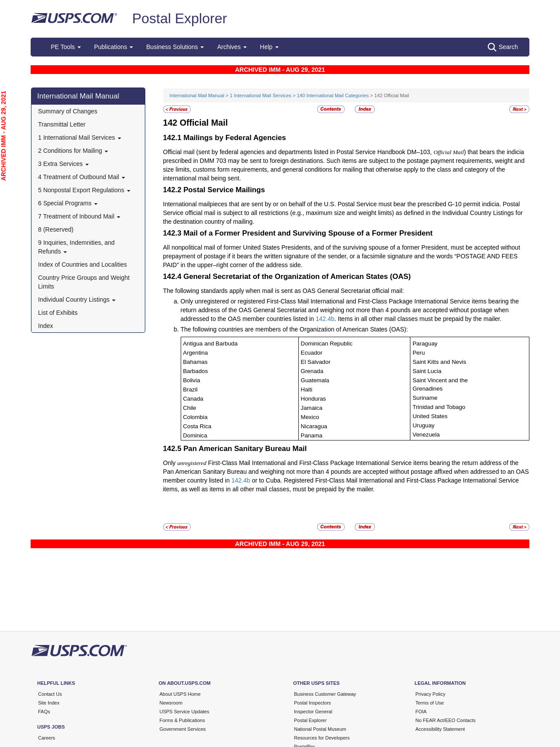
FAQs (44, 712)
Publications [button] (114, 47)
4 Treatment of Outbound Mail (82, 177)
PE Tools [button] (66, 47)
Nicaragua (314, 426)
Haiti (306, 389)
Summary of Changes (68, 111)
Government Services (183, 729)
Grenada (312, 371)
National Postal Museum (320, 729)
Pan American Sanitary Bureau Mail (245, 449)
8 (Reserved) (56, 229)
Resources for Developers (322, 738)
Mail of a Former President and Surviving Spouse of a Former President (308, 233)
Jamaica (311, 408)
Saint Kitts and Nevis (439, 362)
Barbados (195, 371)
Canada (193, 399)
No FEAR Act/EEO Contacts (446, 720)
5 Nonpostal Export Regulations (84, 190)
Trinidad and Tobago (439, 407)
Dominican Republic (326, 344)
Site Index (49, 703)
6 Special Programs (68, 203)
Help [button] (269, 47)
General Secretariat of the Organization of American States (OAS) (297, 277)
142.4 (323, 319)
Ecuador (311, 353)
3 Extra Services (63, 164)
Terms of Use (430, 703)
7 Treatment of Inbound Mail (79, 216)
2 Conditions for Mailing (73, 151)
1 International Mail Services (80, 137)
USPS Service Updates (185, 712)
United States (430, 416)
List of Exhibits (58, 313)
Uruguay (423, 425)
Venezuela (426, 435)
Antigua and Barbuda (210, 344)
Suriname (425, 398)
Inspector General (313, 712)
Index (45, 326)
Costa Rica (197, 426)
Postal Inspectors (312, 703)
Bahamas (195, 362)
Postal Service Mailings (224, 190)
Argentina (195, 353)
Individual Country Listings (77, 300)
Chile (189, 408)
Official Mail (204, 123)
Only (170, 463)
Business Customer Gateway (325, 694)
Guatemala (315, 380)
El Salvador (315, 362)
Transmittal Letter (62, 124)
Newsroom (171, 703)
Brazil (190, 389)
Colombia (195, 417)
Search (503, 47)
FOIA (421, 712)
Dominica (195, 435)
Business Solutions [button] (175, 47)
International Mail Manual (78, 96)
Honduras (313, 399)
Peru (419, 353)
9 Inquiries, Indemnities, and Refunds (76, 247)
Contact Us (50, 694)
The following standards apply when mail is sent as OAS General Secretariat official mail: (284, 291)
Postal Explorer (180, 18)
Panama (311, 435)
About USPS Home (180, 694)
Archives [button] (232, 47)
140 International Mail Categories (333, 95)
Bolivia (191, 380)
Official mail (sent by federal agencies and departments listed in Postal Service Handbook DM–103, (298, 152)
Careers (47, 738)
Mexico (310, 417)
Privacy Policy (430, 694)
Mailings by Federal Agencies (234, 138)
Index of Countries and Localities (82, 264)
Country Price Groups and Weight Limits (84, 282)
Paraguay (425, 344)
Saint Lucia (427, 371)
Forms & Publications (182, 720)
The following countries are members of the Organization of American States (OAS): (294, 329)
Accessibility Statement (440, 729)
